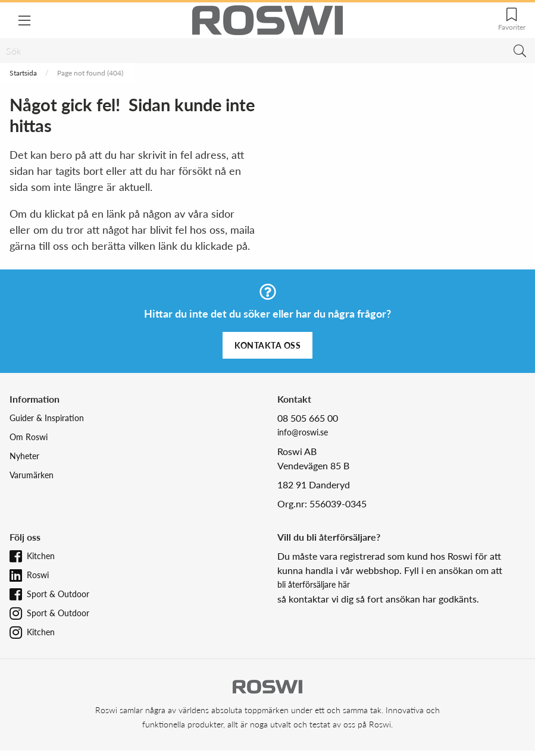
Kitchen (41, 556)
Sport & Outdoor (58, 594)
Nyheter (24, 456)
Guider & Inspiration (47, 418)
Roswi (38, 575)
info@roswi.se (303, 432)
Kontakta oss (267, 345)
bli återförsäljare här (314, 584)
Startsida (23, 73)
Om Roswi (29, 437)
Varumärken (32, 475)
